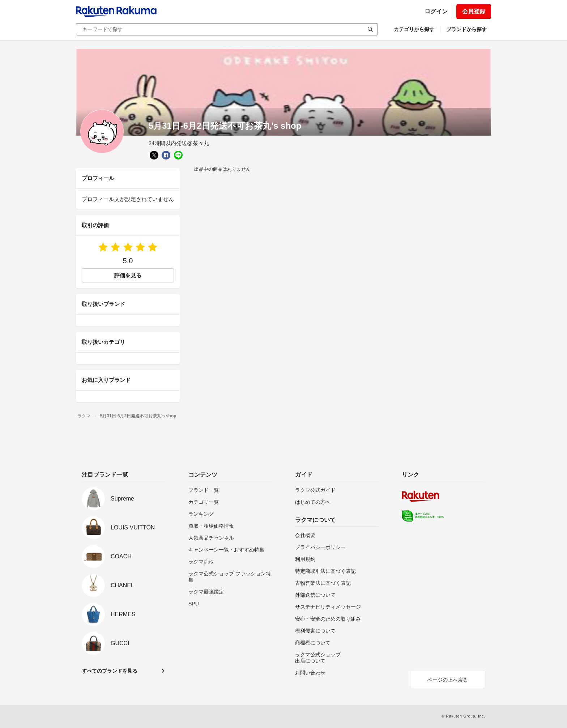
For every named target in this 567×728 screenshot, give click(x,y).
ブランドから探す (466, 29)
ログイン (436, 11)
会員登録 (474, 11)
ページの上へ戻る (448, 680)
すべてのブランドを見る (110, 671)
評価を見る (128, 275)
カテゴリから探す (414, 29)
